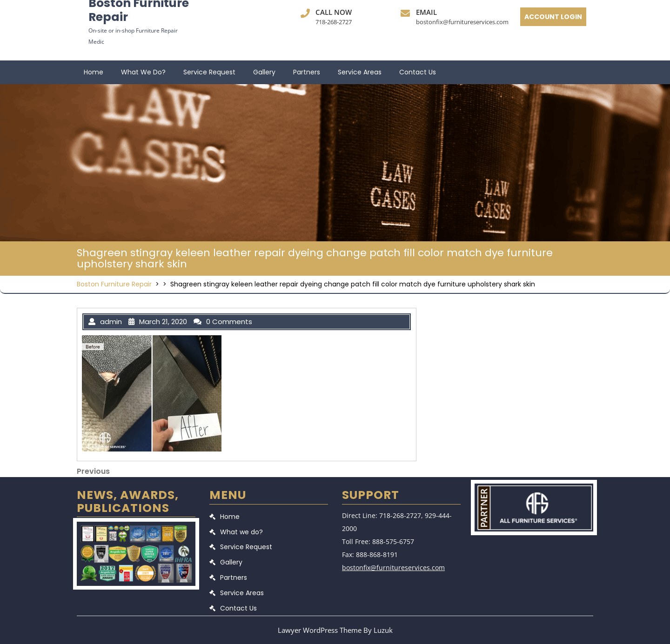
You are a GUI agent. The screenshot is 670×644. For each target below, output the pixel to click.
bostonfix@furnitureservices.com (462, 22)
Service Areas (360, 72)
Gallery (264, 72)
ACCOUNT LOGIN (553, 17)
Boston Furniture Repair (114, 284)
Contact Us (418, 72)
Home (94, 72)
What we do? (143, 72)
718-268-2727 (334, 22)
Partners (307, 72)
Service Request (209, 72)
